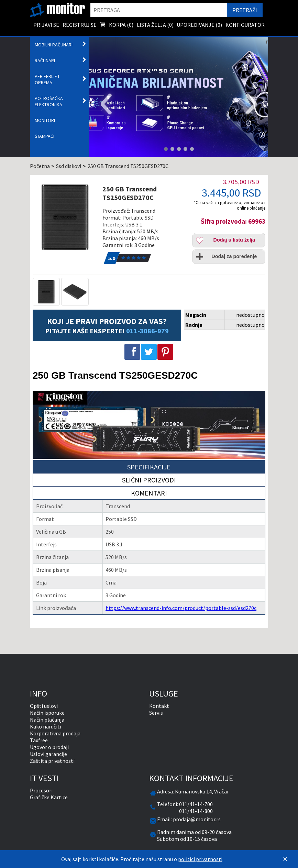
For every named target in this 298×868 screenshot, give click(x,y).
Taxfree (39, 740)
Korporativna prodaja (55, 733)
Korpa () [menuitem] (117, 25)
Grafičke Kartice (49, 797)
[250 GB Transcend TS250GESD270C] (65, 217)
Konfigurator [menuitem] (245, 25)
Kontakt (159, 706)
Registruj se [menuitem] (80, 25)
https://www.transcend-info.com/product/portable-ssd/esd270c (181, 608)
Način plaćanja (47, 720)
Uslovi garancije (48, 754)
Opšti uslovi (44, 706)
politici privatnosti (200, 859)
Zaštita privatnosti (52, 761)
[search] (159, 10)
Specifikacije (149, 467)
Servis (156, 713)
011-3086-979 (147, 331)
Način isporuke (47, 713)
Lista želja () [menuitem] (155, 25)
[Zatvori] (285, 859)
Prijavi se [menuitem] (46, 25)
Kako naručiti (46, 726)
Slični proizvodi (149, 480)
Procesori (41, 790)
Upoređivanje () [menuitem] (199, 25)
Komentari (149, 493)
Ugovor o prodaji (49, 747)
